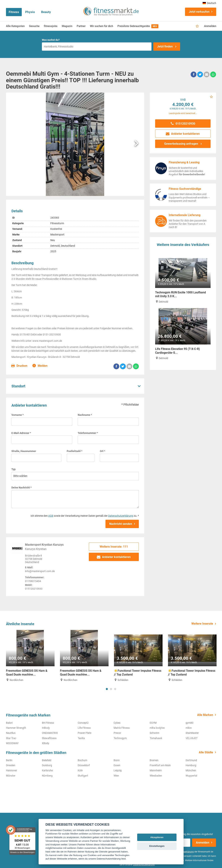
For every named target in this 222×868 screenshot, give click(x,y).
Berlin (9, 760)
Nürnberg (47, 776)
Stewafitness (49, 738)
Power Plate (85, 733)
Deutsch (209, 3)
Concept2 (83, 723)
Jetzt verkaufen (199, 12)
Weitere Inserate (202, 624)
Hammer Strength (16, 728)
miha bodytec (157, 728)
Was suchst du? (51, 40)
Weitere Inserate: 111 (114, 547)
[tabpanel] (30, 656)
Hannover (12, 770)
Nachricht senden (121, 524)
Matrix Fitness (122, 728)
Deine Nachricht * (21, 488)
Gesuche (34, 26)
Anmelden (210, 26)
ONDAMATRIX (50, 733)
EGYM (153, 723)
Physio (30, 12)
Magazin (67, 26)
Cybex (117, 723)
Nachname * (85, 415)
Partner (81, 26)
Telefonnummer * (88, 433)
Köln (80, 770)
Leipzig (118, 770)
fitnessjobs (51, 26)
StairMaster (192, 733)
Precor (117, 733)
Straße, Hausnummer (24, 451)
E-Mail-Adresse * (21, 433)
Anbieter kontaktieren (114, 557)
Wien (116, 776)
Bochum (82, 760)
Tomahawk (156, 738)
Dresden (11, 765)
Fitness (14, 12)
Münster (11, 776)
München (191, 770)
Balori (9, 723)
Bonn (117, 760)
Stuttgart (83, 776)
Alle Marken (205, 715)
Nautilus (11, 733)
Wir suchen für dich (101, 26)
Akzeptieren (157, 837)
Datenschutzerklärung (121, 516)
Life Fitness (84, 728)
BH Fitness (48, 723)
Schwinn (154, 733)
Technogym (120, 738)
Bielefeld (47, 760)
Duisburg (47, 765)
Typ (14, 469)
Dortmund (191, 760)
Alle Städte (206, 752)
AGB (51, 516)
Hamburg (191, 765)
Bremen (154, 760)
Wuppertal (191, 776)
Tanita (81, 738)
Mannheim (156, 770)
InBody (46, 728)
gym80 (189, 723)
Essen (117, 765)
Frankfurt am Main (160, 765)
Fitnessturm (57, 223)
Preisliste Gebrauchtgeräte (138, 26)
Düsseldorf (84, 765)
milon (189, 728)
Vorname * (17, 415)
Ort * (102, 451)
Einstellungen (157, 846)
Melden (40, 366)
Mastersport (57, 235)
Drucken (19, 366)
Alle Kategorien (15, 26)
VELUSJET (192, 738)
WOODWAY (12, 743)
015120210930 (183, 124)
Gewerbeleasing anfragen (181, 144)
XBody (46, 743)
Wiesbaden (156, 776)
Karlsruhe (47, 770)
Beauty (46, 12)
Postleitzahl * (74, 451)
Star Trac (11, 738)
